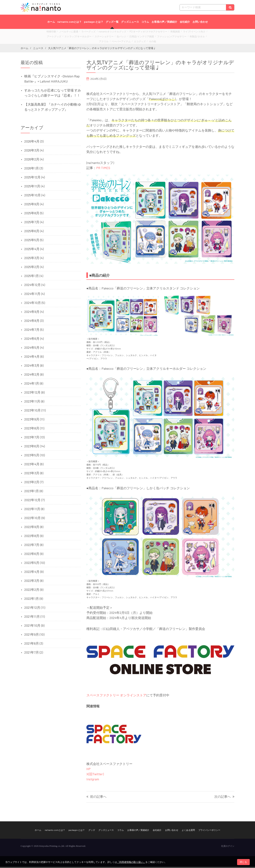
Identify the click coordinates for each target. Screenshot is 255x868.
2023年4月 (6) (34, 465)
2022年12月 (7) (34, 501)
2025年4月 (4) (34, 250)
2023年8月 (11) (34, 429)
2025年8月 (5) (34, 214)
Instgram (93, 780)
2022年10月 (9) (35, 519)
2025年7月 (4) (34, 223)
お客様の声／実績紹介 (164, 22)
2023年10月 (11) (35, 411)
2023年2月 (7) (34, 483)
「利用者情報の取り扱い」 (131, 862)
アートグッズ (196, 33)
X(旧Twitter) (95, 775)
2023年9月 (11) (34, 420)
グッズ (92, 831)
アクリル (178, 37)
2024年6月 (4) (34, 340)
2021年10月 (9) (34, 626)
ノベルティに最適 (69, 33)
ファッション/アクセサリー (143, 37)
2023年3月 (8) (34, 474)
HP (89, 770)
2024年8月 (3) (34, 322)
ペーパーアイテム (194, 37)
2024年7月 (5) (34, 331)
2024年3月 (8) (34, 366)
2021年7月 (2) (34, 653)
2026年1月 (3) (34, 169)
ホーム (51, 22)
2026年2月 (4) (34, 160)
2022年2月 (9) (34, 591)
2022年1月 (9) (34, 600)
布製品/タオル (165, 37)
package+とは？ (94, 22)
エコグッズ (123, 41)
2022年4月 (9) (34, 573)
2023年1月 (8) (34, 492)
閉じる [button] (243, 862)
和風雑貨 (161, 33)
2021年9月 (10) (34, 635)
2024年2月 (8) (34, 375)
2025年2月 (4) (34, 268)
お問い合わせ (200, 22)
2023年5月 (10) (35, 456)
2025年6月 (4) (34, 232)
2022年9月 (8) (34, 528)
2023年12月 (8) (34, 393)
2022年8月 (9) (34, 537)
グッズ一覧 (112, 22)
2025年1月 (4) (34, 277)
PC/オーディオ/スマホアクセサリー (138, 33)
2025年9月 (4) (34, 205)
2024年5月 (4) (34, 349)
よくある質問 (188, 831)
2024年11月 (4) (34, 295)
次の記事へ (222, 798)
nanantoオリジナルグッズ (107, 33)
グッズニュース (130, 22)
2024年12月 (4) (35, 286)
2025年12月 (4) (35, 178)
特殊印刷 (54, 33)
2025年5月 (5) (34, 241)
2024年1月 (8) (34, 384)
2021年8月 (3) (34, 644)
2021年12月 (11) (35, 609)
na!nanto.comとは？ (69, 22)
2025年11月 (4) (34, 187)
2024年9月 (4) (34, 313)
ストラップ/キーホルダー (62, 37)
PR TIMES (103, 169)
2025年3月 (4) (34, 259)
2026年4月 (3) (34, 142)
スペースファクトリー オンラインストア (116, 696)
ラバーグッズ (86, 33)
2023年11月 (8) (34, 402)
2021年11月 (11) (35, 618)
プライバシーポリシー (209, 831)
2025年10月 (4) (35, 196)
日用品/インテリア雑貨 (117, 37)
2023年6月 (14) (35, 447)
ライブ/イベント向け (178, 33)
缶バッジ (99, 37)
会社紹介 (185, 22)
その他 (134, 41)
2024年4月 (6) (34, 358)
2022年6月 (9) (34, 555)
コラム (145, 22)
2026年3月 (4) (34, 151)
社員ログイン (228, 847)
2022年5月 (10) (35, 564)
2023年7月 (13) (34, 438)
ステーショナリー (84, 37)
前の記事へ (98, 798)
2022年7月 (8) (34, 546)
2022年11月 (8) (34, 510)
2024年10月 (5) (35, 304)
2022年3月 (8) (34, 582)
